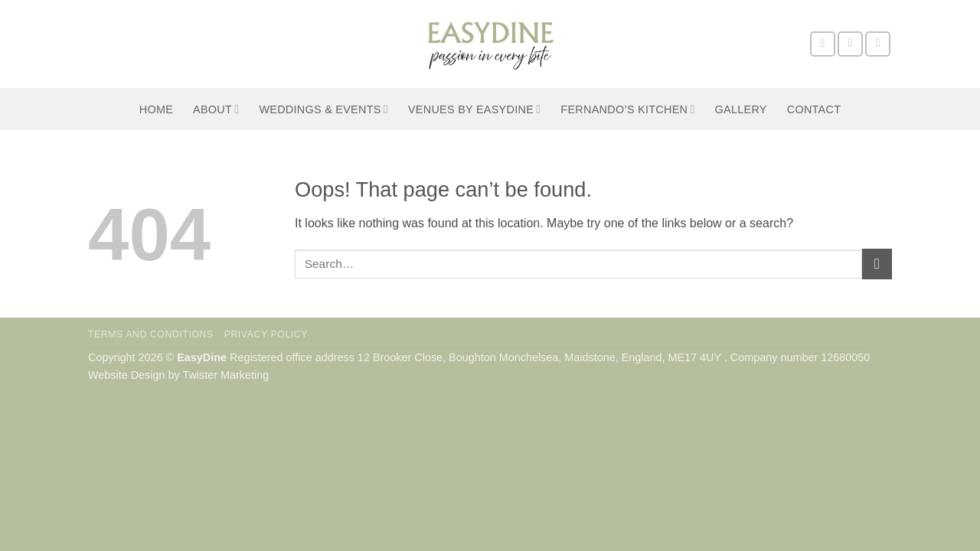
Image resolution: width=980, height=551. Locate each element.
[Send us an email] (878, 44)
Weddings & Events (323, 109)
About (216, 109)
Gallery (741, 109)
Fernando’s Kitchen (627, 109)
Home (156, 109)
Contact (814, 109)
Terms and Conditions (151, 334)
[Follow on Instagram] (850, 44)
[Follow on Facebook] (823, 44)
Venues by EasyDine (474, 109)
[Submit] (877, 264)
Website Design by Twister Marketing (178, 375)
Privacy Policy (266, 334)
